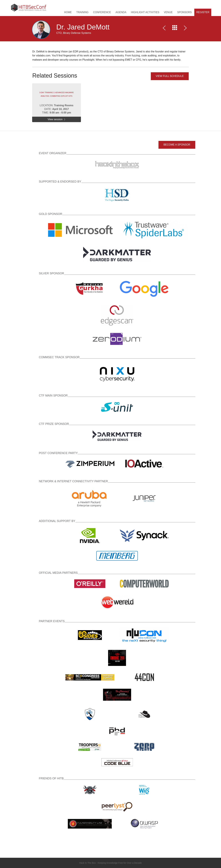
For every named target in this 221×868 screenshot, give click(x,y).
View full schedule (170, 76)
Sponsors (184, 12)
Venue (168, 12)
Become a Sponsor (177, 145)
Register (203, 12)
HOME (68, 12)
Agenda (121, 12)
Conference (102, 12)
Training (82, 12)
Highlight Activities (145, 12)
